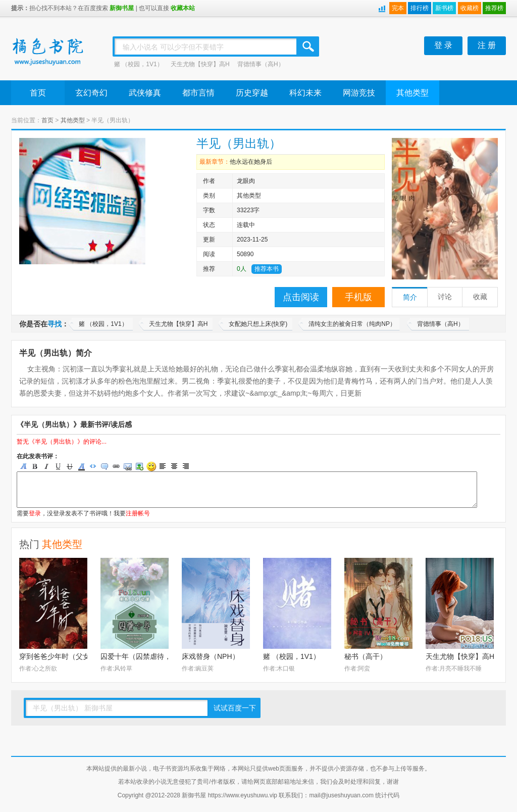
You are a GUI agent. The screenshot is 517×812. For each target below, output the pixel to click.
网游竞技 (359, 93)
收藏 (480, 297)
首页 (38, 93)
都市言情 (198, 93)
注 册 (487, 45)
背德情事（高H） (261, 64)
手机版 (358, 297)
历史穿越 (252, 93)
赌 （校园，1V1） (139, 64)
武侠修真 (145, 93)
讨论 (445, 297)
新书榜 (444, 8)
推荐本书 (267, 269)
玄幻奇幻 (91, 93)
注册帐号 (138, 513)
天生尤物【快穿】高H (200, 64)
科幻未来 (305, 93)
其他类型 (412, 93)
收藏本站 (183, 8)
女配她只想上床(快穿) (258, 324)
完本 (398, 8)
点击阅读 (301, 297)
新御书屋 (122, 8)
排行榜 (420, 8)
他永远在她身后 (251, 162)
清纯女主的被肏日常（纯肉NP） (352, 324)
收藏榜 (470, 8)
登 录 (443, 45)
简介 (410, 297)
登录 (35, 513)
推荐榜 (494, 8)
